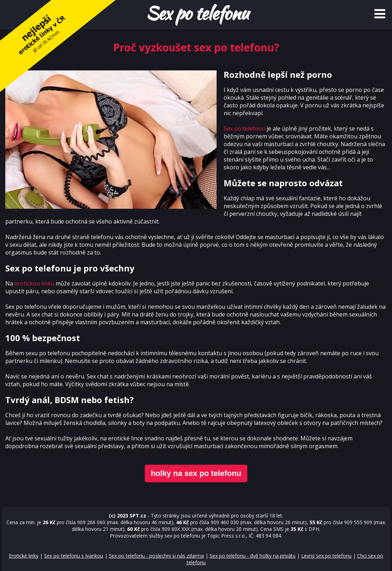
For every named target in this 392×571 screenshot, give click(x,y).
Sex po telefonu (244, 128)
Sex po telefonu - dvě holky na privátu (253, 556)
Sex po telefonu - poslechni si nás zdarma (156, 556)
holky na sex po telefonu (196, 473)
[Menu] (380, 14)
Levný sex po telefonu (326, 556)
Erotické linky (24, 556)
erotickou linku (34, 283)
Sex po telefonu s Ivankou (74, 556)
